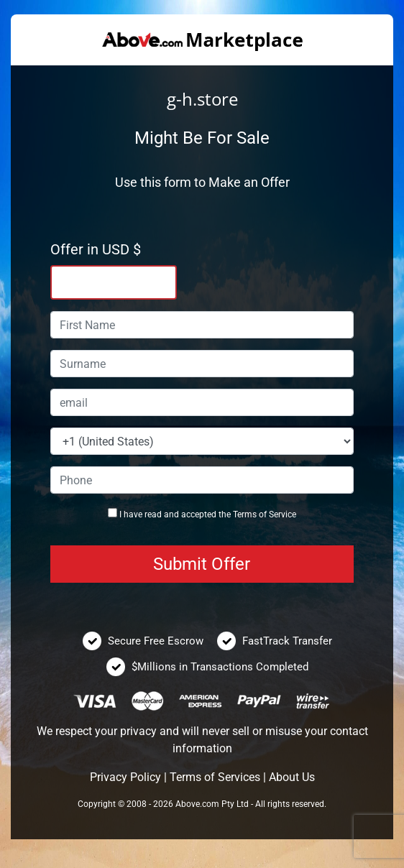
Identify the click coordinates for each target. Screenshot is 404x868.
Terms (245, 514)
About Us (292, 777)
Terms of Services (215, 777)
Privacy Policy (125, 777)
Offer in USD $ (96, 249)
